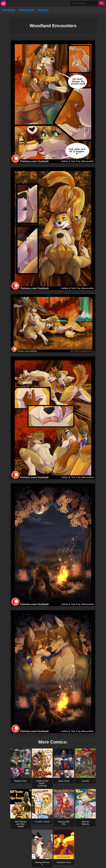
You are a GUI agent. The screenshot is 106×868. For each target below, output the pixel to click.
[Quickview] (8, 10)
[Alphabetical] (26, 10)
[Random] (43, 10)
